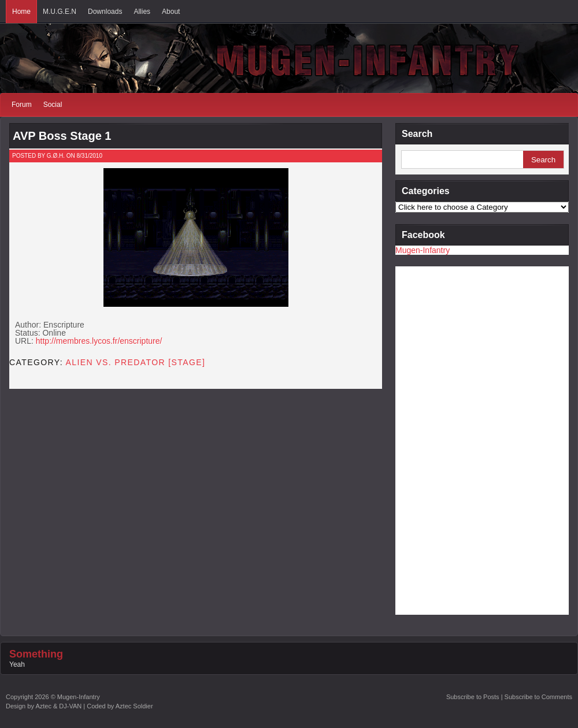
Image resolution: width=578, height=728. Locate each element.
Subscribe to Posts (473, 697)
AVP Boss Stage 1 (62, 136)
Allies (142, 12)
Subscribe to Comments (538, 697)
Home (21, 12)
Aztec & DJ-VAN (58, 706)
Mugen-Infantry (423, 250)
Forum (22, 105)
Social (53, 105)
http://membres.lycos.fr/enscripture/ (99, 341)
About (171, 12)
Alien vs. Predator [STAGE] (136, 362)
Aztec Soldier (134, 706)
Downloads (105, 12)
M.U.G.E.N (60, 12)
